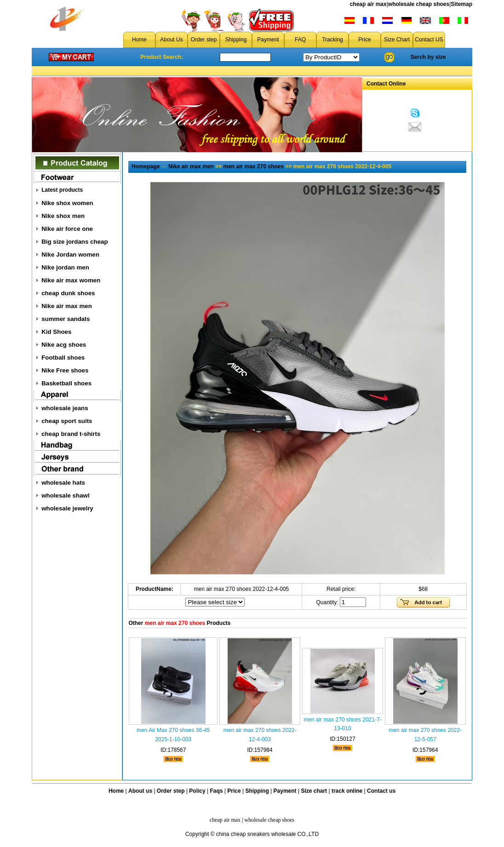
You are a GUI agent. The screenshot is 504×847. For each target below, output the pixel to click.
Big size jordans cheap (74, 242)
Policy (197, 791)
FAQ (300, 40)
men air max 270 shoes (254, 166)
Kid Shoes (56, 332)
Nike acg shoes (64, 345)
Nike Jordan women (70, 255)
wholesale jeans (65, 408)
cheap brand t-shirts (71, 434)
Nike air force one (67, 229)
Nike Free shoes (65, 370)
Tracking (332, 40)
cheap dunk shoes (68, 293)
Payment (268, 40)
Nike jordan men (65, 267)
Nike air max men (67, 306)
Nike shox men (63, 216)
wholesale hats (63, 483)
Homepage (146, 166)
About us (140, 791)
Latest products (62, 190)
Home (139, 40)
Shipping (236, 40)
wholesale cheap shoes (419, 4)
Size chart (314, 791)
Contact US (429, 40)
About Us (171, 40)
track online (347, 791)
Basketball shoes (66, 383)
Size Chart (397, 40)
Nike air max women (71, 280)
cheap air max (368, 4)
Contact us (381, 791)
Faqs (217, 791)
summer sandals (66, 319)
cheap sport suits (67, 421)
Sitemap (461, 4)
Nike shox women (67, 203)
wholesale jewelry (67, 508)
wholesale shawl (65, 495)
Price (364, 40)
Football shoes (63, 358)
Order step (204, 40)
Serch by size (428, 57)
